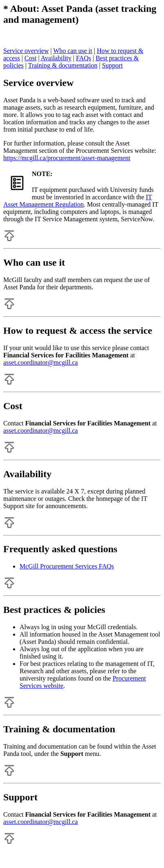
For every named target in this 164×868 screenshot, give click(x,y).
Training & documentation (63, 65)
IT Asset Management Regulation (78, 201)
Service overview (26, 51)
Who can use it (73, 51)
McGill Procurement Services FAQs (67, 566)
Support (112, 65)
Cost (30, 58)
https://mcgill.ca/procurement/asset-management (67, 158)
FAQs (83, 58)
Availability (56, 58)
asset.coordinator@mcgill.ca (41, 362)
